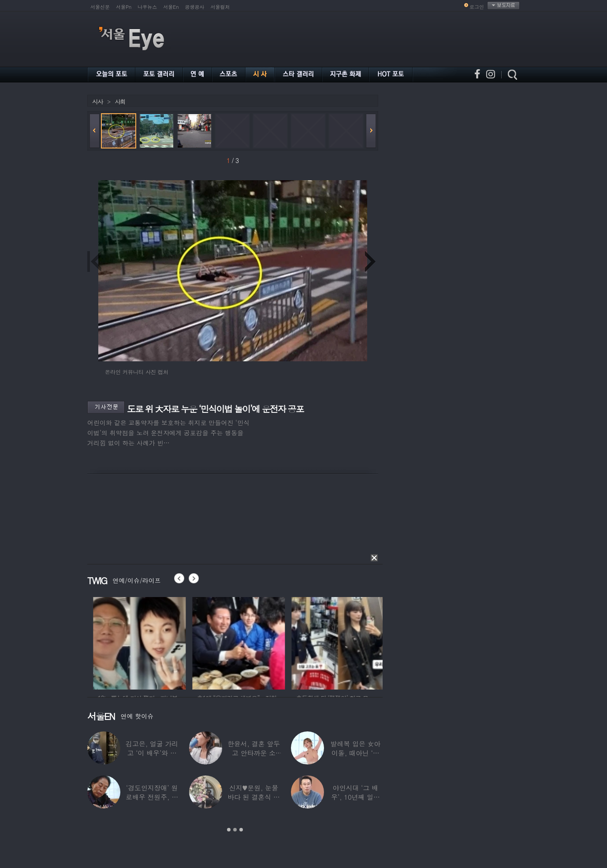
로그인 (477, 7)
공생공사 (195, 7)
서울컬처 (220, 7)
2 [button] (235, 830)
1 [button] (229, 830)
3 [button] (241, 830)
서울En (171, 7)
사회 (120, 102)
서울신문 (100, 7)
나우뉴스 (147, 7)
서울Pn (124, 7)
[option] (182, 642)
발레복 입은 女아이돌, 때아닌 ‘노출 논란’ (355, 753)
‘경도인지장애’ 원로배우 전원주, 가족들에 (152, 797)
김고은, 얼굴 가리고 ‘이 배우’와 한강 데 (152, 753)
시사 (97, 102)
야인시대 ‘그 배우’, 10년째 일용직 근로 (356, 797)
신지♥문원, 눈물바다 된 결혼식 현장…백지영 (254, 797)
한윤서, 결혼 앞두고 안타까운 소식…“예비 (254, 753)
